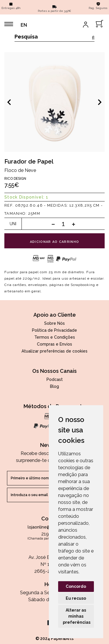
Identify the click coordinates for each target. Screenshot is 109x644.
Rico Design (15, 179)
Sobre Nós (54, 323)
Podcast (55, 379)
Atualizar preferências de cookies (54, 351)
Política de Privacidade (54, 330)
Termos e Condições (55, 337)
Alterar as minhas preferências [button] (77, 616)
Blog (54, 386)
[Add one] (74, 224)
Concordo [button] (76, 586)
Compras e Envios (54, 344)
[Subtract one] (53, 224)
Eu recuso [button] (76, 598)
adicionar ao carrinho (55, 242)
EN (24, 25)
